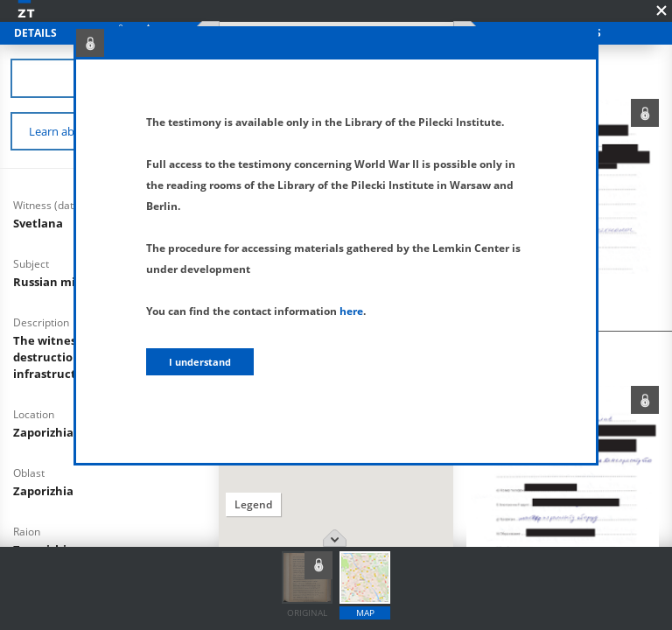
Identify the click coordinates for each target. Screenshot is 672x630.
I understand (200, 362)
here (351, 311)
